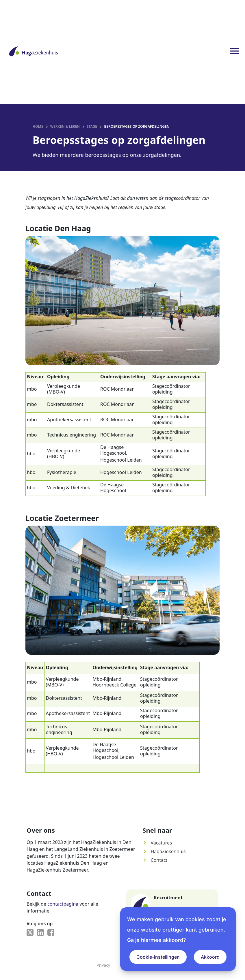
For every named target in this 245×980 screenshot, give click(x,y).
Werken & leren (65, 128)
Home (38, 128)
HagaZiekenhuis (164, 853)
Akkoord (210, 957)
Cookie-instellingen (158, 957)
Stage (92, 128)
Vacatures (157, 844)
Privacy (103, 966)
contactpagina (63, 905)
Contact (155, 861)
